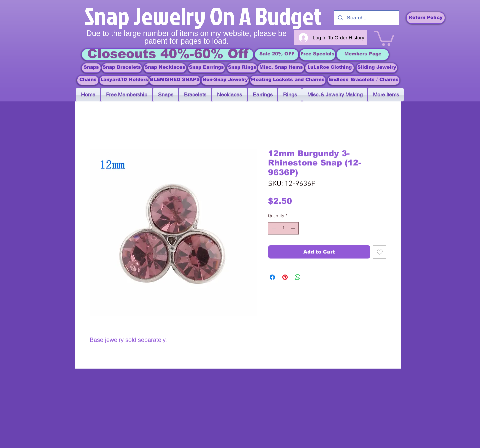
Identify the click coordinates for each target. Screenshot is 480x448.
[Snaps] (91, 68)
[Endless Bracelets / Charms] (364, 80)
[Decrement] (273, 228)
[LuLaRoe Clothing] (329, 68)
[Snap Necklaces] (165, 68)
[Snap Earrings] (206, 68)
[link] (384, 37)
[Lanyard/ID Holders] (124, 80)
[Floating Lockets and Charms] (288, 80)
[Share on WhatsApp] (298, 277)
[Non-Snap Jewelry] (225, 80)
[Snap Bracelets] (122, 68)
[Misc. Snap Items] (281, 68)
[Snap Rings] (242, 68)
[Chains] (88, 80)
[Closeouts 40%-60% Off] (168, 55)
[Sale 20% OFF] (277, 55)
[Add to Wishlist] (380, 252)
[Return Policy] (426, 18)
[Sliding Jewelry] (377, 68)
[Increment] (293, 228)
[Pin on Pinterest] (285, 277)
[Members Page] (363, 55)
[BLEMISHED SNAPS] (175, 80)
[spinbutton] (283, 228)
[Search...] (366, 18)
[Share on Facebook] (272, 277)
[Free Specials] (317, 55)
